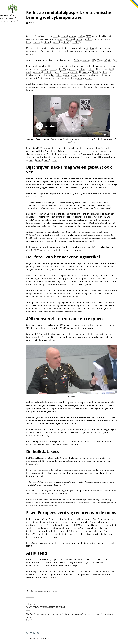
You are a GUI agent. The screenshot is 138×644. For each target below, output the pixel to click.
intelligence (48, 591)
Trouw (114, 60)
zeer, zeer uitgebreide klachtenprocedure (66, 470)
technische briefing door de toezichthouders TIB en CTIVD (67, 42)
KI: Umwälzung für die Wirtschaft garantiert (85, 606)
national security (63, 591)
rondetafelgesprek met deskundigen (89, 39)
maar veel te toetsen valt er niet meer (74, 297)
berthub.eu (26, 15)
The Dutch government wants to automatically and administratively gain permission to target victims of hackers (85, 617)
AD (120, 60)
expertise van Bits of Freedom (57, 160)
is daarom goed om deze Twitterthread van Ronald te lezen (81, 69)
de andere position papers (78, 75)
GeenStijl (126, 60)
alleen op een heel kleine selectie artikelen (76, 312)
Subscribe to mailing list (21, 18)
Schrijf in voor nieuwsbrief (20, 21)
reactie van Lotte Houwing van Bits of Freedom (99, 72)
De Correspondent (96, 60)
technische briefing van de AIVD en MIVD (86, 36)
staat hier (105, 48)
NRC (108, 60)
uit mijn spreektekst (98, 78)
